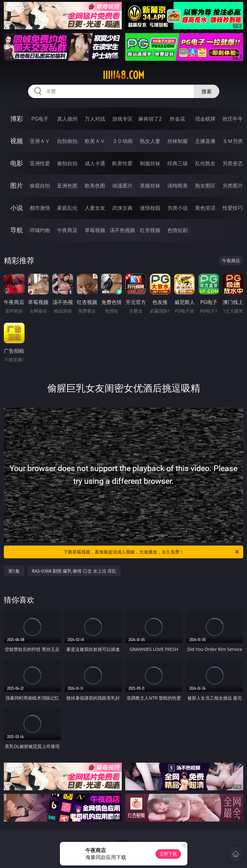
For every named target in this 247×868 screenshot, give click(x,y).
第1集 (14, 571)
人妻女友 (95, 208)
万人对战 (95, 119)
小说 (17, 208)
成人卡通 (95, 163)
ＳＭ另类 (233, 141)
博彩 (17, 119)
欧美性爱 (122, 163)
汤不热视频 (122, 230)
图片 (17, 185)
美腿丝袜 (150, 186)
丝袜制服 (178, 141)
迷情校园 (150, 208)
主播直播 (205, 141)
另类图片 (233, 186)
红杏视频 (150, 230)
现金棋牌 (205, 119)
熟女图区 (205, 186)
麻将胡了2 (150, 119)
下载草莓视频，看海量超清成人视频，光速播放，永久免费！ (152, 552)
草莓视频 (95, 230)
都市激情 (40, 208)
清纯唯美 (178, 186)
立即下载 (168, 854)
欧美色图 (95, 186)
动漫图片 (122, 186)
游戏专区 (122, 119)
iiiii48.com (123, 75)
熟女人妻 (150, 141)
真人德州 (67, 119)
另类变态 (233, 163)
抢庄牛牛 (233, 119)
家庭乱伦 (67, 208)
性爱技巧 (233, 208)
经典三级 (178, 163)
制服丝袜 (150, 163)
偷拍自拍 (67, 163)
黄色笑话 (205, 208)
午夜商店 (67, 230)
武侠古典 (122, 208)
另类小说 (178, 208)
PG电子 (40, 119)
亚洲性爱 (40, 163)
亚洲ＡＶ (40, 141)
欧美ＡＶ (95, 141)
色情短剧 (178, 230)
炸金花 (178, 119)
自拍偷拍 (67, 141)
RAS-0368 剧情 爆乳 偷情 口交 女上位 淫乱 (74, 571)
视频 (17, 141)
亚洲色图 (67, 186)
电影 (17, 163)
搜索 (207, 91)
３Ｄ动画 (122, 141)
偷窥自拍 (40, 186)
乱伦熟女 (205, 163)
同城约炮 (40, 230)
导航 (17, 230)
